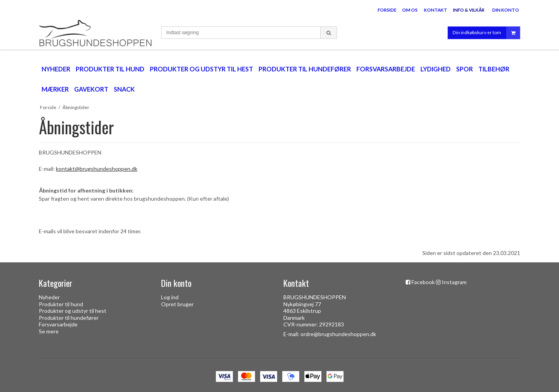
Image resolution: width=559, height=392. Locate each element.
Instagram (454, 282)
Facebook (423, 282)
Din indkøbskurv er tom (486, 33)
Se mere (49, 331)
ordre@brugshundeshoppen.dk (338, 334)
